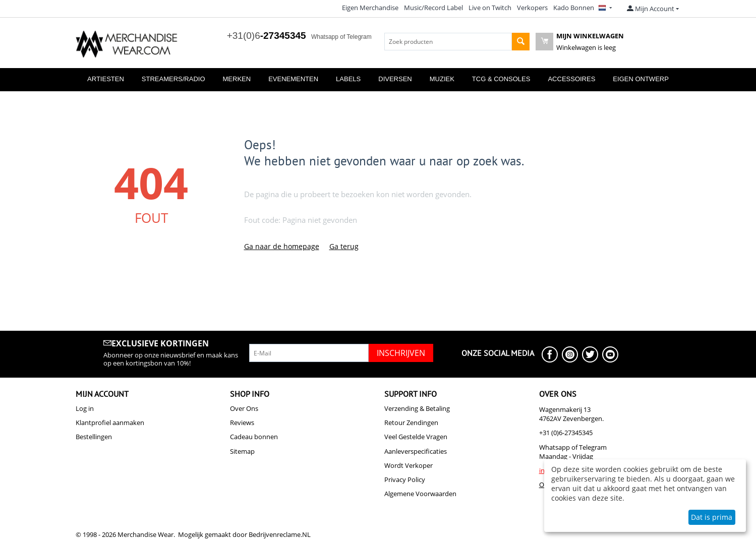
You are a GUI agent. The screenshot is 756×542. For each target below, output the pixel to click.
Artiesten (106, 79)
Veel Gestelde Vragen (416, 437)
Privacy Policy (405, 479)
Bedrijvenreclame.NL (280, 534)
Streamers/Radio (173, 79)
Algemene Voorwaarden (420, 494)
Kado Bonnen (574, 8)
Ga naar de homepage (282, 246)
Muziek (442, 79)
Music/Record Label (433, 8)
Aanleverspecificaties (416, 451)
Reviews (242, 423)
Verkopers (532, 8)
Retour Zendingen (411, 423)
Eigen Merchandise (370, 8)
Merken (237, 79)
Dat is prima (712, 517)
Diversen (395, 79)
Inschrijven (401, 353)
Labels (348, 79)
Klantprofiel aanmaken (110, 423)
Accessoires (571, 79)
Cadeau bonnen (254, 437)
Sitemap (242, 451)
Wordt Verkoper (409, 465)
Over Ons (244, 408)
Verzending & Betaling (417, 408)
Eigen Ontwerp (641, 79)
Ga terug (344, 246)
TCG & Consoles (501, 79)
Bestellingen (94, 437)
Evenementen (293, 79)
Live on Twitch (490, 8)
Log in (85, 408)
